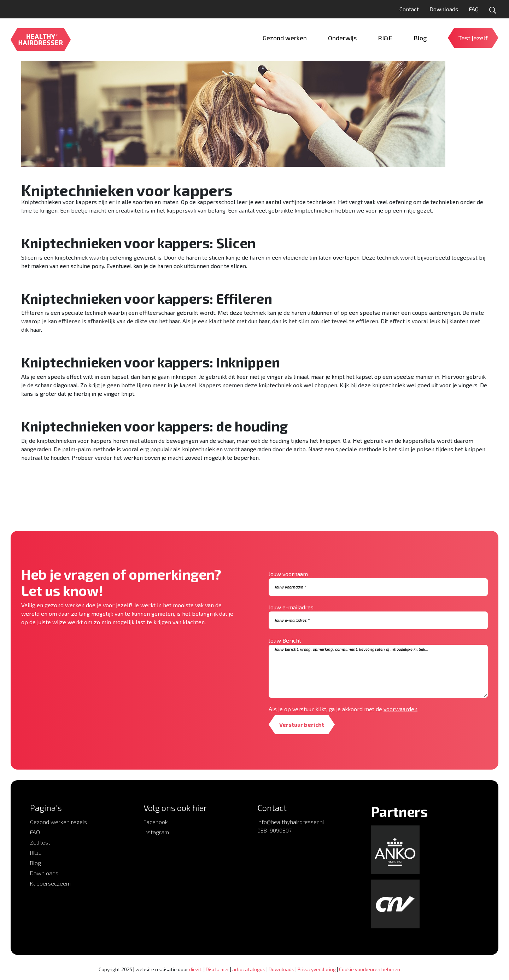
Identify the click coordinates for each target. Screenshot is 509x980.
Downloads (444, 9)
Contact (409, 9)
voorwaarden (400, 709)
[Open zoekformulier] (493, 10)
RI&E (36, 853)
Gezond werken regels (58, 822)
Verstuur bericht (302, 724)
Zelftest (40, 842)
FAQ (474, 9)
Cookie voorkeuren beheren (370, 969)
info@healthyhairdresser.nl (291, 822)
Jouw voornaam (288, 574)
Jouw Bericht (285, 640)
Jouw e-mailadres (291, 607)
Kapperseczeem (50, 883)
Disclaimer (217, 969)
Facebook (156, 822)
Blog (36, 863)
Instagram (156, 832)
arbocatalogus (249, 969)
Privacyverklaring (317, 969)
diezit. (196, 969)
